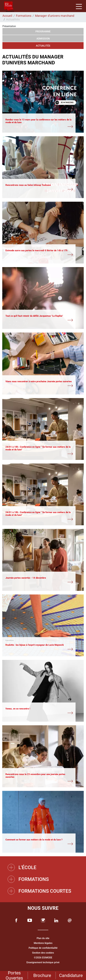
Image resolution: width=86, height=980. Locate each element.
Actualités (43, 46)
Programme (43, 31)
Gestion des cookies (43, 953)
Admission (43, 39)
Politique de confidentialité (43, 948)
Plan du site (43, 938)
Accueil (7, 16)
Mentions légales (43, 943)
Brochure (42, 975)
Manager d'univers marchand (55, 16)
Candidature (71, 975)
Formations (24, 16)
